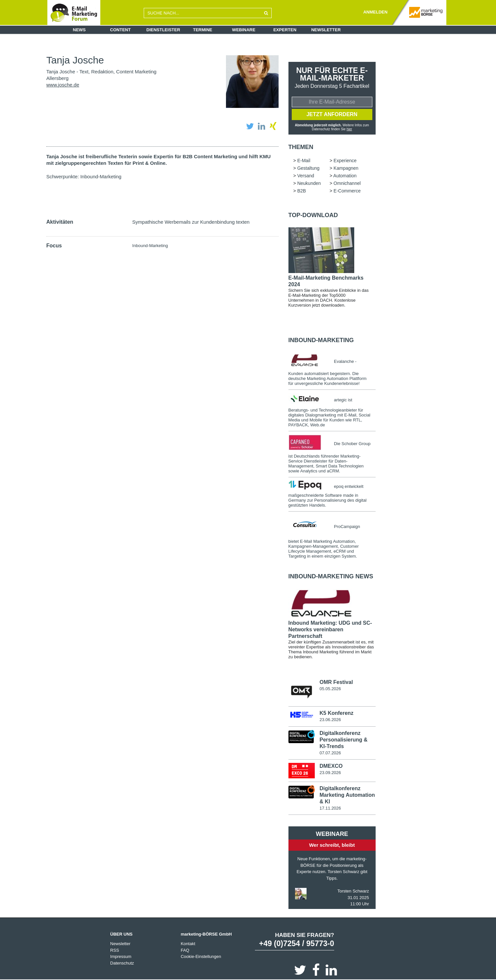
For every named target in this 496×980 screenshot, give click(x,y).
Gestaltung (309, 168)
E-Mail (304, 161)
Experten (285, 30)
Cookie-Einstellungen (201, 956)
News (79, 30)
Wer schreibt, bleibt (332, 845)
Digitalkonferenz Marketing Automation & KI (347, 795)
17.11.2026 (330, 808)
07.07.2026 (330, 753)
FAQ (185, 950)
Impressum (121, 956)
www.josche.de (63, 85)
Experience (345, 161)
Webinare (244, 30)
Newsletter (326, 30)
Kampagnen (346, 168)
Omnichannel (347, 183)
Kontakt (188, 944)
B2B (302, 191)
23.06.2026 (330, 720)
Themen (301, 147)
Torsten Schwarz (353, 891)
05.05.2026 (330, 689)
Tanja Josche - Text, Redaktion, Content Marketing (101, 72)
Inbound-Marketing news (331, 576)
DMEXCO (331, 766)
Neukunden (309, 183)
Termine (203, 30)
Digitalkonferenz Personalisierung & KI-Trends (343, 740)
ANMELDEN (375, 12)
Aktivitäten (60, 222)
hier (349, 129)
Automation (345, 176)
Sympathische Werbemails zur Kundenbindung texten (191, 222)
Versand (306, 176)
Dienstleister (163, 30)
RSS (115, 950)
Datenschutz (122, 963)
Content (121, 30)
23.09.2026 (330, 773)
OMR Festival (336, 682)
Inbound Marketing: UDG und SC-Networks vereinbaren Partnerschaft (330, 629)
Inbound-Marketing (101, 176)
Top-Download (313, 215)
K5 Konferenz (336, 713)
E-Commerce (347, 191)
